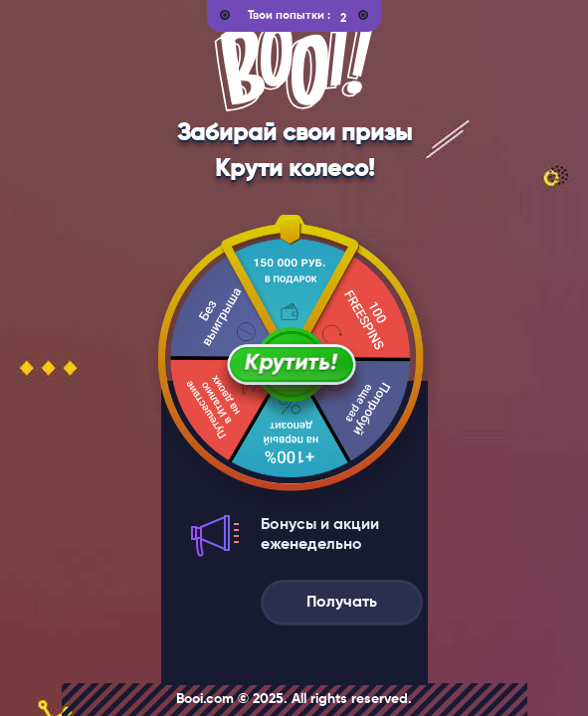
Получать (342, 603)
